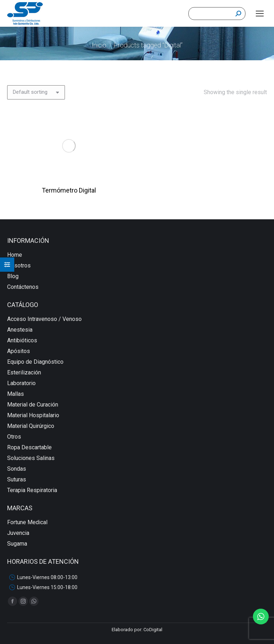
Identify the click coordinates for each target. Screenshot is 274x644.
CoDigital (153, 630)
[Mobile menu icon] (260, 14)
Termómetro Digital (69, 190)
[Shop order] (36, 92)
